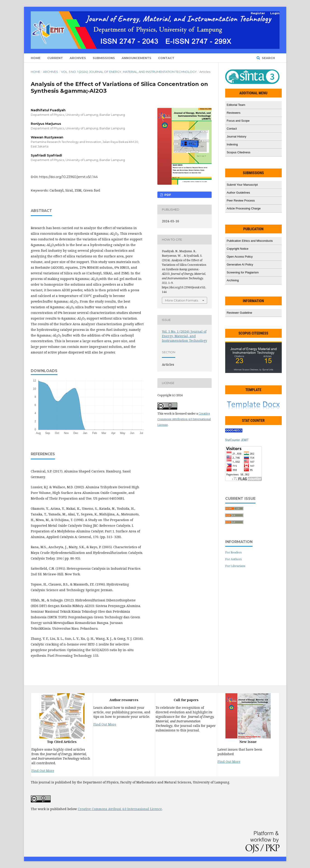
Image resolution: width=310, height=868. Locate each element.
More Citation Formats (182, 300)
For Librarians (235, 566)
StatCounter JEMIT (237, 440)
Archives (78, 58)
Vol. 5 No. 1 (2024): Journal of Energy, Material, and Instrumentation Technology (129, 72)
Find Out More (43, 771)
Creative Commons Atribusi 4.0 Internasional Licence (120, 809)
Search (268, 58)
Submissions (104, 58)
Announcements (136, 58)
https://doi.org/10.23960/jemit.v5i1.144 (68, 177)
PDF (167, 195)
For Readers (233, 552)
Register (258, 13)
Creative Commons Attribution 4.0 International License (184, 419)
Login (275, 13)
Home (36, 58)
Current (55, 58)
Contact (166, 58)
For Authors (233, 559)
